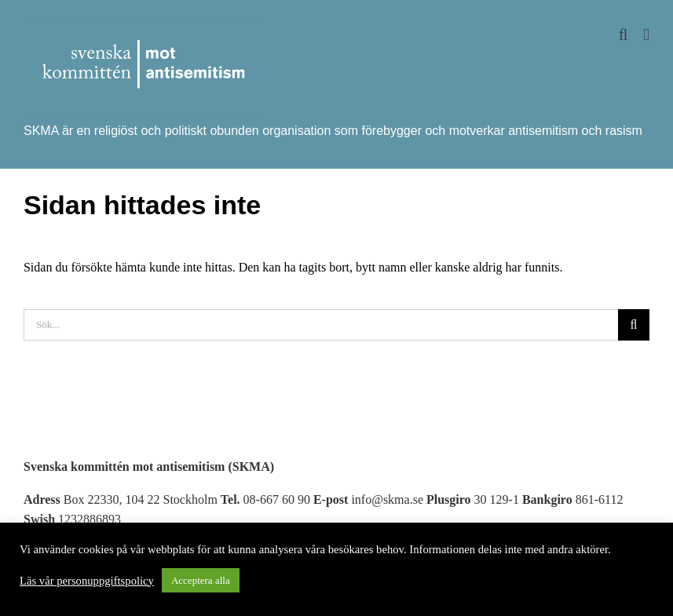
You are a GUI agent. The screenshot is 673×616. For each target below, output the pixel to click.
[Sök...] (321, 325)
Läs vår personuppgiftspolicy (87, 581)
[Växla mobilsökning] (624, 35)
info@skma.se (387, 499)
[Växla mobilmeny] (646, 35)
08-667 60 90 (277, 499)
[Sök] (634, 325)
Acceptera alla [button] (201, 580)
